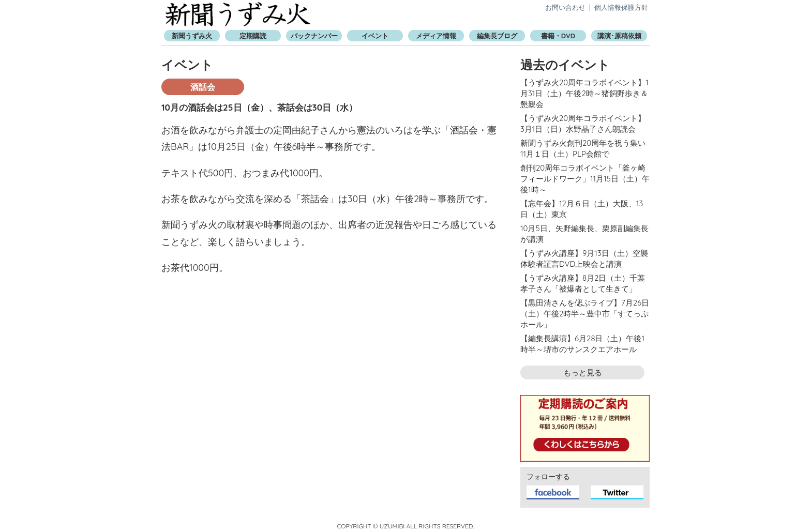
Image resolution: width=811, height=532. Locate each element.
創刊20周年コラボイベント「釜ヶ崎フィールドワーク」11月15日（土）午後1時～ (585, 179)
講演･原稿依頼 (619, 36)
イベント (375, 36)
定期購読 (253, 36)
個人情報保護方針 (621, 7)
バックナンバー (314, 36)
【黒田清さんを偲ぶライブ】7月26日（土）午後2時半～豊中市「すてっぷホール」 (585, 314)
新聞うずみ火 (238, 14)
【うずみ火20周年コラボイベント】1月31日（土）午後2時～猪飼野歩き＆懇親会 (584, 93)
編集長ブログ (497, 36)
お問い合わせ (565, 7)
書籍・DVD (558, 36)
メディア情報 (436, 36)
